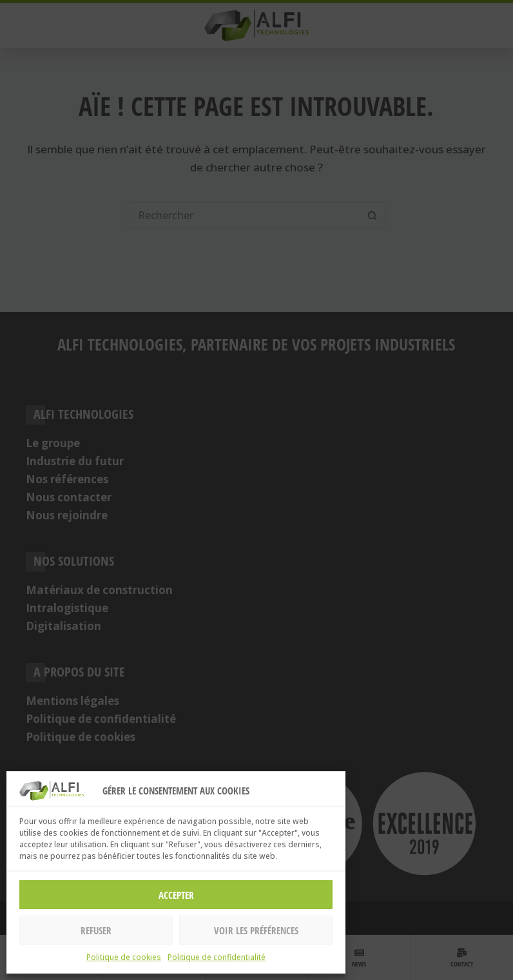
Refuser (96, 930)
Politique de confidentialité (217, 957)
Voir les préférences (256, 930)
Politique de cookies (124, 957)
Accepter (176, 895)
